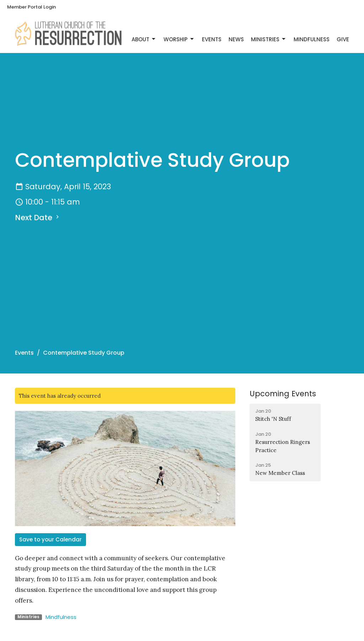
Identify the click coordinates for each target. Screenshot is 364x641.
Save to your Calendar (50, 539)
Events (212, 39)
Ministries (269, 39)
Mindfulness (312, 39)
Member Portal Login (31, 7)
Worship (179, 39)
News (236, 39)
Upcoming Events (283, 394)
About (144, 39)
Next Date (38, 218)
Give (343, 39)
